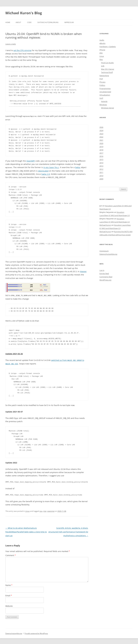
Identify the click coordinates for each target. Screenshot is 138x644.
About (18, 22)
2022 (101, 137)
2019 (101, 147)
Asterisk (104, 101)
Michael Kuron (105, 225)
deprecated (43, 171)
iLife (103, 66)
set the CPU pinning (22, 50)
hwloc (78, 167)
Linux (27, 510)
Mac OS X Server (108, 69)
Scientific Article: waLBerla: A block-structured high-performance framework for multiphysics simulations (68, 531)
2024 (101, 130)
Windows (103, 105)
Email (9, 595)
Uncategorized (105, 92)
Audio (102, 40)
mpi (45, 510)
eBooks (102, 43)
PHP (101, 79)
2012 (101, 169)
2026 (101, 127)
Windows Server (108, 108)
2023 (101, 134)
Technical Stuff (107, 72)
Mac (101, 59)
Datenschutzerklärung (48, 22)
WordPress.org (105, 280)
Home (8, 22)
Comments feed (106, 277)
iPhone (102, 50)
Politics (102, 85)
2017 (101, 153)
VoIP (101, 98)
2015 (101, 159)
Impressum (69, 22)
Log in (102, 270)
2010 (101, 176)
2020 (101, 143)
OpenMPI (31, 161)
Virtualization (105, 95)
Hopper (83, 271)
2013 (101, 166)
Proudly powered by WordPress (36, 633)
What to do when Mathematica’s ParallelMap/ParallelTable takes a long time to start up (26, 531)
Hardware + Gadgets (108, 47)
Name (9, 584)
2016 (101, 156)
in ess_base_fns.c (51, 167)
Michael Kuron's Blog (24, 13)
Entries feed (104, 274)
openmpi (51, 510)
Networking (104, 76)
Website (9, 605)
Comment (11, 555)
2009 (101, 179)
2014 (101, 163)
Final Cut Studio (107, 63)
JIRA (101, 53)
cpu (41, 510)
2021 (101, 140)
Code (29, 22)
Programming (105, 88)
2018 (101, 150)
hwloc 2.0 (46, 174)
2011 (101, 172)
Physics (102, 82)
